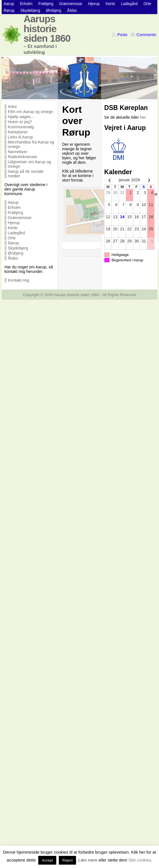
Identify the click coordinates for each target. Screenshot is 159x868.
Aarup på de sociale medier (26, 174)
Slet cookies (140, 860)
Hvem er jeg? (20, 122)
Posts (122, 35)
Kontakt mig (19, 280)
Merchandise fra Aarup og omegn (31, 144)
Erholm (14, 207)
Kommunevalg (21, 127)
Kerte (13, 228)
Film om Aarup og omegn (31, 112)
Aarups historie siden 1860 (47, 29)
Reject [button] (67, 860)
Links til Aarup (21, 137)
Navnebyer (18, 152)
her (143, 117)
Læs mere (88, 860)
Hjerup (14, 223)
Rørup (14, 243)
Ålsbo (13, 258)
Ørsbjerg (16, 253)
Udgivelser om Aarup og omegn (30, 164)
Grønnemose (20, 218)
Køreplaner (18, 132)
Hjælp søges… (21, 117)
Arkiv (12, 107)
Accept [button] (47, 860)
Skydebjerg (18, 248)
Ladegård (16, 233)
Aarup (13, 202)
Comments (146, 35)
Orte (12, 238)
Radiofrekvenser (23, 157)
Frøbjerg (15, 213)
